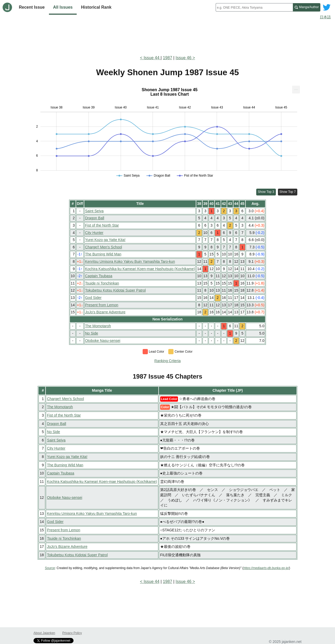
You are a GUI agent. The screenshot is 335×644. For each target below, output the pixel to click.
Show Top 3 (266, 192)
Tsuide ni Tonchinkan (102, 283)
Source (50, 568)
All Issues (63, 7)
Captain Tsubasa (99, 276)
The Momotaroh (98, 326)
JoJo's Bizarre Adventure (105, 312)
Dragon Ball (95, 218)
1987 (167, 58)
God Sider (93, 298)
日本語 (325, 17)
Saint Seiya (94, 211)
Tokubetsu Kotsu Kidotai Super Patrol (115, 290)
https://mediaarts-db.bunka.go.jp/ (266, 568)
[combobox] (254, 7)
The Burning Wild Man (103, 254)
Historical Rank (96, 7)
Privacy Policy (72, 633)
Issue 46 (183, 58)
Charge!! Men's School (104, 247)
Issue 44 (152, 58)
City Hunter (94, 233)
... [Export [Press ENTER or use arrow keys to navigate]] (296, 88)
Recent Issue (32, 7)
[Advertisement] (167, 36)
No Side (92, 333)
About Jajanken (44, 633)
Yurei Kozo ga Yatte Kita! (105, 240)
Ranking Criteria (167, 361)
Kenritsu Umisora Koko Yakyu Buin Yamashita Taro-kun (130, 261)
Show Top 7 (288, 192)
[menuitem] (296, 90)
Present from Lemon (102, 305)
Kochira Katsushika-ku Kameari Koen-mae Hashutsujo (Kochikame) (140, 269)
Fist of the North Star (102, 225)
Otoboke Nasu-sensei (103, 341)
